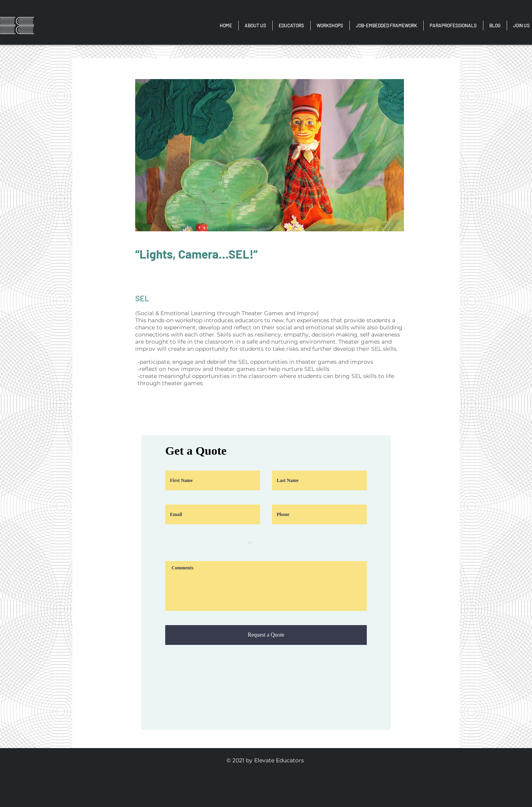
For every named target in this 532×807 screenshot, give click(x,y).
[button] (453, 26)
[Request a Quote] (266, 635)
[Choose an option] (213, 542)
